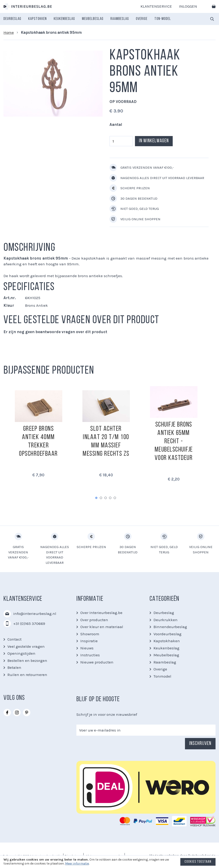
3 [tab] (106, 498)
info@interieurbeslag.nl (35, 614)
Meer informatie (77, 863)
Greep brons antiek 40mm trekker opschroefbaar (38, 442)
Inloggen (188, 6)
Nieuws (87, 648)
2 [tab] (101, 498)
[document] (109, 863)
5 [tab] (115, 498)
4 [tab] (110, 498)
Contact (14, 639)
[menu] (87, 19)
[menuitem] (12, 19)
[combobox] (212, 19)
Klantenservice (156, 6)
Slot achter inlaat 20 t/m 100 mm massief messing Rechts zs (106, 442)
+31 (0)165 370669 (29, 623)
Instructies (90, 655)
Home (9, 32)
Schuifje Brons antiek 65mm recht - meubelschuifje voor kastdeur (174, 442)
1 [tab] (96, 498)
